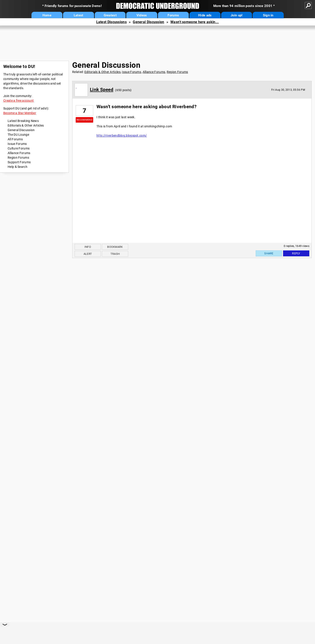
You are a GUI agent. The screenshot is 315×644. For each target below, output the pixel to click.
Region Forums (18, 158)
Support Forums (19, 162)
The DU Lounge (18, 135)
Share (269, 253)
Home (47, 15)
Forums (173, 15)
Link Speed (102, 90)
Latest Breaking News (23, 121)
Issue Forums (17, 144)
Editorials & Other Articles (26, 125)
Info (88, 247)
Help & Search (17, 167)
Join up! (236, 15)
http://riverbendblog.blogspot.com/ (122, 135)
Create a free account (18, 101)
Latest (79, 15)
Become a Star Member (20, 113)
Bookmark (115, 247)
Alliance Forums (19, 153)
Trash (115, 254)
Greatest (110, 15)
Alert (88, 254)
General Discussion (148, 22)
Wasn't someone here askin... (195, 22)
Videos (142, 15)
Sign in (268, 15)
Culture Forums (19, 148)
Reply (296, 253)
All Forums (15, 139)
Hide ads (205, 15)
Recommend (84, 120)
